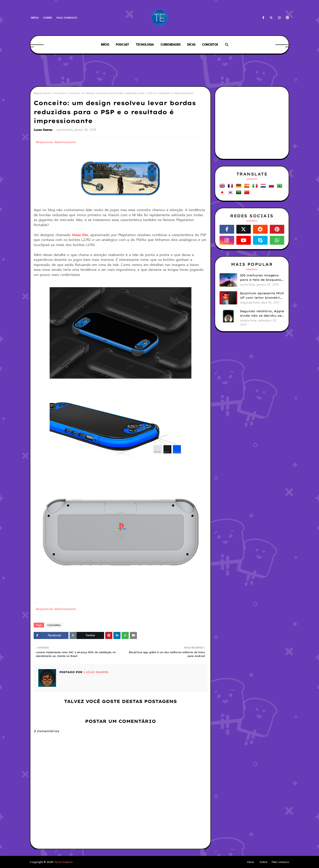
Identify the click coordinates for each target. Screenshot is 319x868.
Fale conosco (67, 18)
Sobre (48, 18)
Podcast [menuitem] (123, 45)
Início (35, 18)
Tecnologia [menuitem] (145, 45)
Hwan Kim (80, 235)
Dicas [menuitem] (191, 45)
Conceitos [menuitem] (210, 45)
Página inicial (42, 93)
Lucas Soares (43, 130)
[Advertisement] (159, 71)
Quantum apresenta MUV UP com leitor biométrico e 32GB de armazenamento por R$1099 (262, 296)
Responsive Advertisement (56, 142)
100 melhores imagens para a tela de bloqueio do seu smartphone (261, 278)
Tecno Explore (63, 862)
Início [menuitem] (105, 45)
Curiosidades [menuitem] (171, 45)
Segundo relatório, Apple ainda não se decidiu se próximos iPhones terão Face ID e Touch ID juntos (262, 314)
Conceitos (59, 93)
